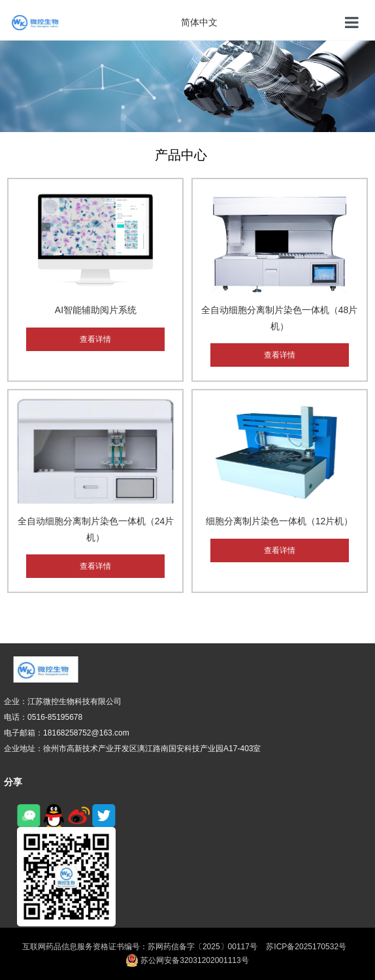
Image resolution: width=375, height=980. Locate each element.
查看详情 (95, 339)
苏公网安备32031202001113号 (187, 960)
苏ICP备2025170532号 (306, 947)
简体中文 (199, 22)
